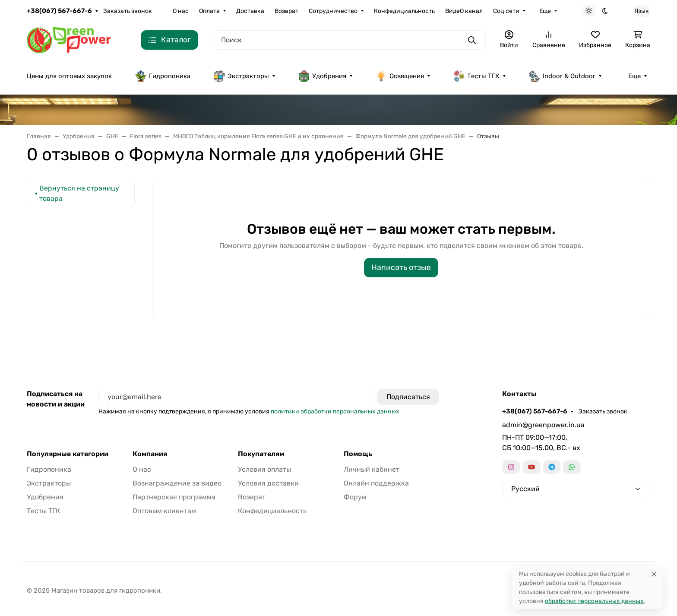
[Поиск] (350, 40)
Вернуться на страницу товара (79, 193)
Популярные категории (68, 454)
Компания (150, 454)
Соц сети (506, 11)
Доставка (250, 11)
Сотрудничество (333, 11)
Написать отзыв (401, 267)
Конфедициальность (404, 11)
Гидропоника (163, 76)
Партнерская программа (174, 497)
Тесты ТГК (476, 76)
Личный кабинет (372, 469)
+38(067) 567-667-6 (59, 11)
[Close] (654, 574)
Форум (355, 497)
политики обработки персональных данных (335, 411)
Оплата (209, 11)
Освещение (400, 76)
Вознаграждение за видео (177, 483)
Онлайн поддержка (376, 483)
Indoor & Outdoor (562, 76)
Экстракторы (241, 76)
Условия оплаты (264, 469)
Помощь (358, 454)
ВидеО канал (464, 11)
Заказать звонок (128, 11)
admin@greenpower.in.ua (543, 425)
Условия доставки (268, 483)
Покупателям (261, 454)
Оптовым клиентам (164, 511)
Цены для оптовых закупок (69, 76)
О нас (181, 11)
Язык (642, 11)
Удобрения (322, 76)
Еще (545, 11)
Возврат (286, 11)
